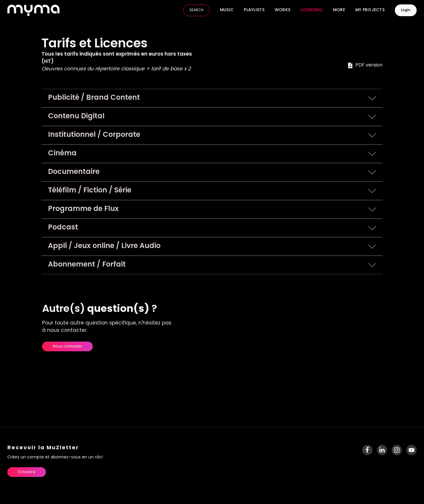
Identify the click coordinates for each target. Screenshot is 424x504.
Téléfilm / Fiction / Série (212, 191)
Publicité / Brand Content (212, 98)
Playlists (254, 10)
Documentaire (212, 172)
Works (283, 10)
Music (227, 10)
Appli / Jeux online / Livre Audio (212, 247)
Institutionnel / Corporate (212, 135)
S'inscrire (27, 472)
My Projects (370, 10)
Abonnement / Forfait (212, 265)
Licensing (312, 10)
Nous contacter (67, 346)
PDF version (365, 65)
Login (406, 10)
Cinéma (212, 154)
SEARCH (196, 10)
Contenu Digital (212, 117)
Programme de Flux (212, 209)
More (339, 10)
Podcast (212, 228)
